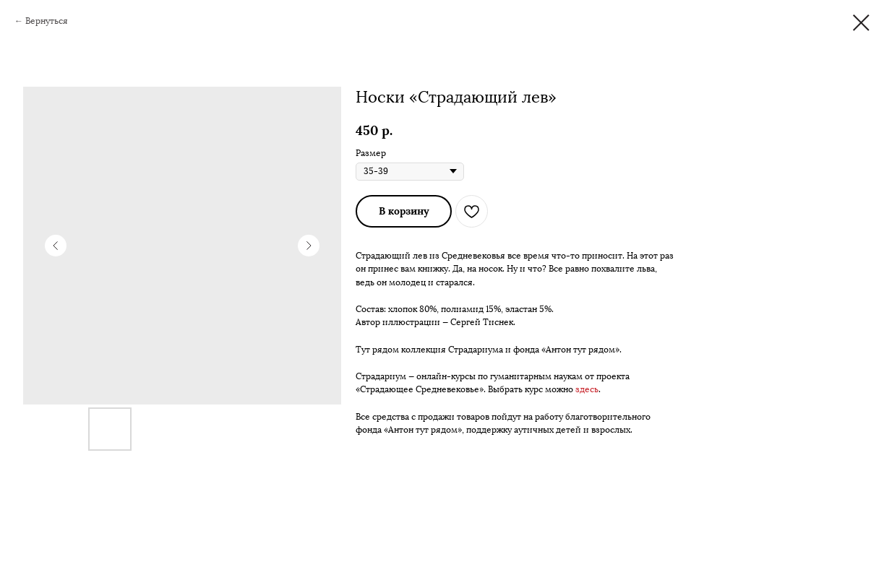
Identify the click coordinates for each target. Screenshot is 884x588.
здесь (587, 389)
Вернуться (47, 21)
